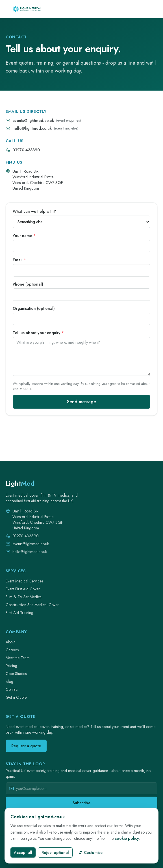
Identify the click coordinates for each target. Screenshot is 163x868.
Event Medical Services (24, 581)
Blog (9, 681)
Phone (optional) (28, 284)
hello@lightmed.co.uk (32, 128)
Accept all (23, 852)
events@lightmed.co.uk (33, 120)
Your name (24, 236)
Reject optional (55, 852)
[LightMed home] (20, 483)
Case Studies (16, 674)
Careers (12, 650)
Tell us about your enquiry (38, 333)
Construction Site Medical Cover (32, 605)
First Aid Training (19, 613)
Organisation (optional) (34, 308)
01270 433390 (26, 150)
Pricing (11, 666)
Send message (81, 402)
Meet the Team (18, 658)
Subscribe (81, 803)
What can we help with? (34, 211)
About (10, 642)
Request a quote (26, 746)
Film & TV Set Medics (23, 597)
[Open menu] (151, 9)
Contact (12, 689)
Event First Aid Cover (23, 589)
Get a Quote (16, 697)
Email (19, 260)
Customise (90, 852)
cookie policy (127, 838)
